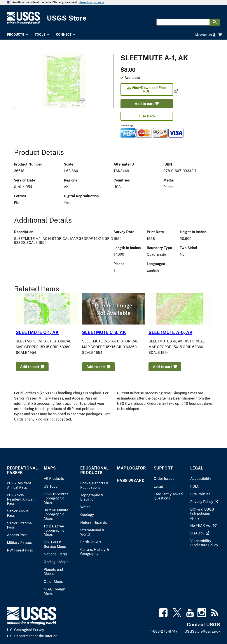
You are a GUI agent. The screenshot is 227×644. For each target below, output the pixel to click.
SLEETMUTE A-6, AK (170, 332)
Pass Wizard (131, 481)
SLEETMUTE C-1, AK (37, 332)
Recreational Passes (22, 470)
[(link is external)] (147, 91)
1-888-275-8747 (164, 631)
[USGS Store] (113, 18)
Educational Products (94, 470)
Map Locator (131, 468)
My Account (205, 35)
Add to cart (147, 104)
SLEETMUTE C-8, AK (104, 332)
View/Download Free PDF (147, 90)
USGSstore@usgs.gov (202, 631)
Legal (197, 468)
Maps (50, 468)
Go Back (147, 116)
